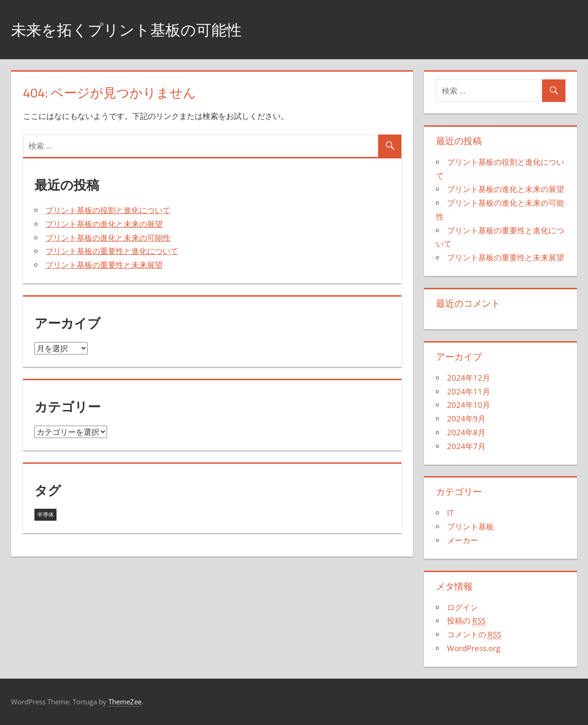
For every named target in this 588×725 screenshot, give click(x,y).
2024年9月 (466, 419)
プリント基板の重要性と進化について (112, 251)
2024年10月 (469, 405)
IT (450, 513)
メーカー (463, 540)
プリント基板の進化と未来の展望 (104, 224)
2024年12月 (469, 378)
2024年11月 (469, 391)
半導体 (45, 514)
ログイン (463, 607)
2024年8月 (466, 432)
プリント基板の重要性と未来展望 (104, 265)
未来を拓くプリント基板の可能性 (137, 29)
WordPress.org (474, 648)
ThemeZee (125, 702)
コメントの (474, 635)
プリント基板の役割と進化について (108, 210)
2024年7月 (466, 446)
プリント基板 (470, 526)
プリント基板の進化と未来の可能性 (108, 238)
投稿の (466, 621)
